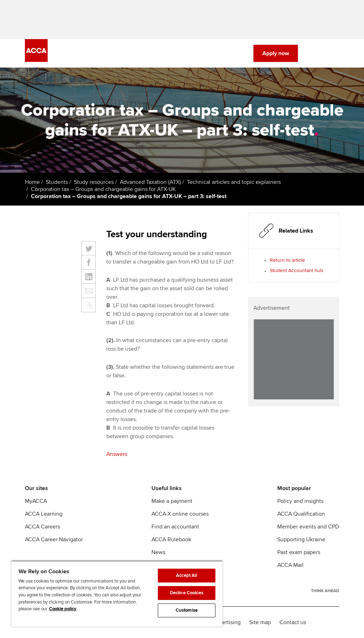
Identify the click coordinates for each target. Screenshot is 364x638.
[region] (117, 594)
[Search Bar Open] (315, 53)
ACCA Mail (290, 565)
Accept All (186, 575)
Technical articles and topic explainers (234, 182)
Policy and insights (300, 501)
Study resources (94, 182)
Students (57, 182)
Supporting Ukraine (301, 539)
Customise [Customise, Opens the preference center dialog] (187, 610)
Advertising (227, 622)
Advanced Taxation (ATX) (150, 182)
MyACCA (36, 501)
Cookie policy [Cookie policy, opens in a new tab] (63, 609)
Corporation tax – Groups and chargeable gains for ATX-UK (103, 189)
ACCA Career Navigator (54, 539)
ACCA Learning (44, 514)
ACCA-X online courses (180, 514)
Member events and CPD (308, 527)
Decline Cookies (187, 593)
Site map (260, 622)
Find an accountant (175, 527)
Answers (117, 454)
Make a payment (172, 501)
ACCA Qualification (301, 514)
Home (32, 182)
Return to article (287, 260)
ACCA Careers (42, 527)
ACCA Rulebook (171, 539)
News (158, 552)
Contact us (293, 622)
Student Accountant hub (296, 270)
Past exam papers (299, 552)
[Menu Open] (335, 53)
